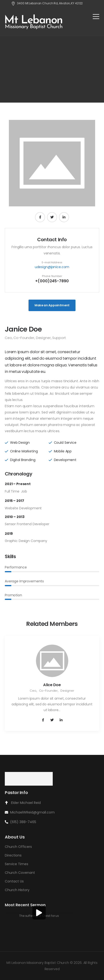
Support (59, 338)
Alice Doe (52, 685)
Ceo (8, 338)
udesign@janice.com (52, 267)
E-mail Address (52, 262)
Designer (43, 338)
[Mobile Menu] (96, 16)
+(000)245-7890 (52, 281)
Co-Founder (24, 338)
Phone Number (52, 276)
